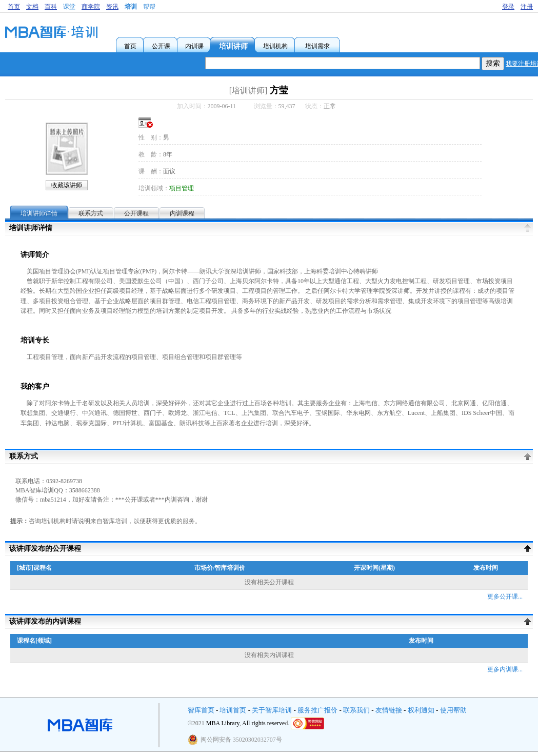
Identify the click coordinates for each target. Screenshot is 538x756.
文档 (32, 7)
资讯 (112, 7)
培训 (131, 7)
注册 (527, 7)
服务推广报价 (317, 710)
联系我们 (356, 710)
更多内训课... (505, 669)
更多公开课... (505, 596)
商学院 (91, 7)
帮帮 (149, 7)
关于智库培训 (272, 710)
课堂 (69, 7)
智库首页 (201, 710)
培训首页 (233, 710)
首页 (14, 7)
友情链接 (389, 710)
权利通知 (421, 710)
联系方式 (91, 213)
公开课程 (136, 213)
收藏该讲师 (67, 185)
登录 (508, 7)
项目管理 (182, 188)
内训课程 (182, 213)
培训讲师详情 (39, 213)
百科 (51, 7)
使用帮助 (453, 710)
